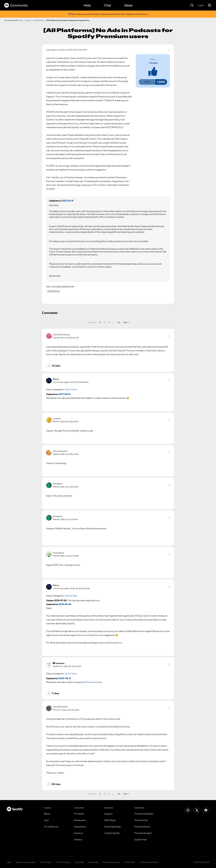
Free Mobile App (113, 827)
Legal (9, 862)
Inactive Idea (71, 596)
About (47, 814)
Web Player (110, 820)
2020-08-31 (65, 678)
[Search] (192, 5)
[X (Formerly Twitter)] (197, 810)
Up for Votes (71, 389)
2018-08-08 (65, 604)
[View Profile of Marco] (56, 379)
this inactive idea (94, 682)
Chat (107, 5)
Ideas (128, 5)
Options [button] (169, 50)
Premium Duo (141, 820)
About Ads (79, 862)
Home (20, 20)
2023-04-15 (67, 201)
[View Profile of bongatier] (58, 484)
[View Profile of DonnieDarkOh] (60, 707)
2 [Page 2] (104, 322)
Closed (153, 63)
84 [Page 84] (119, 322)
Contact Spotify (112, 833)
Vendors (78, 840)
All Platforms (54, 291)
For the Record (51, 827)
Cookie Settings (63, 862)
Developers (80, 820)
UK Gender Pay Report (149, 862)
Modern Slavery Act (111, 862)
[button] (147, 82)
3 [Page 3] (109, 322)
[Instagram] (188, 810)
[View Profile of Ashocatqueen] (60, 451)
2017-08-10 (65, 394)
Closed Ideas (38, 20)
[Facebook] (206, 810)
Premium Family (142, 827)
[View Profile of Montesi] (62, 50)
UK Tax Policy (130, 862)
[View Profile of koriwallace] (58, 553)
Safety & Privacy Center (26, 862)
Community (16, 5)
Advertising (80, 827)
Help (87, 5)
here (98, 600)
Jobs (46, 820)
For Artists (79, 814)
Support (108, 814)
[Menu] (209, 5)
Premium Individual (144, 814)
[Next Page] (126, 322)
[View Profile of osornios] (60, 663)
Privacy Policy (45, 862)
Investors (79, 833)
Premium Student (143, 833)
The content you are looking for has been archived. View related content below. (108, 14)
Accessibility (94, 862)
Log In (201, 5)
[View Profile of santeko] (57, 418)
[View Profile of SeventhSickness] (61, 335)
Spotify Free (140, 840)
